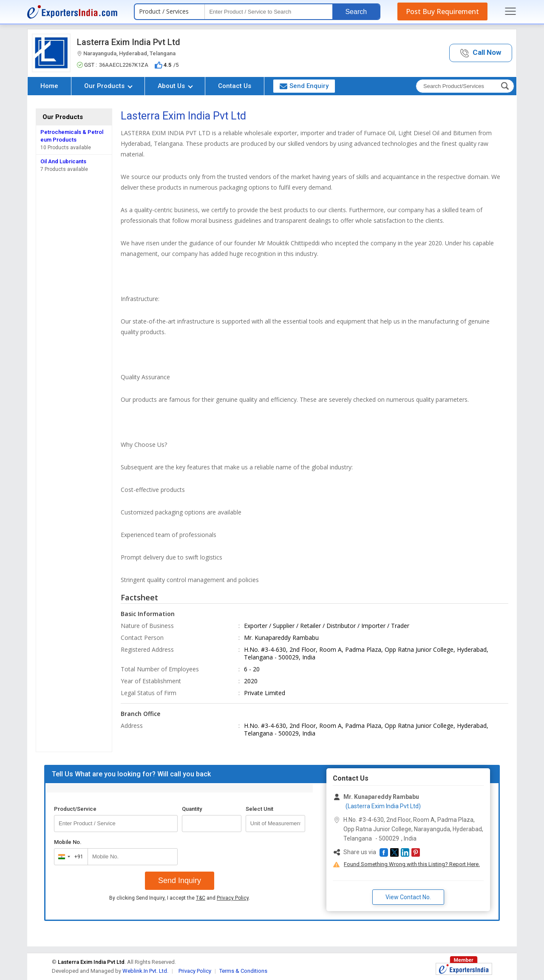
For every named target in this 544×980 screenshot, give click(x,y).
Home (49, 86)
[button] (481, 53)
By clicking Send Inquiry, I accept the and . (180, 898)
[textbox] (269, 12)
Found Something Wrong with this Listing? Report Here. (412, 864)
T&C (201, 898)
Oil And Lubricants (63, 161)
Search (356, 12)
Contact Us (235, 86)
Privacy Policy (233, 898)
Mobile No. (68, 842)
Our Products (108, 86)
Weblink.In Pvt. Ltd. (145, 971)
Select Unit (259, 809)
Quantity (192, 809)
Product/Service (75, 809)
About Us (175, 86)
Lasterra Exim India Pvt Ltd (129, 42)
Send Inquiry (180, 881)
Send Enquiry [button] (304, 86)
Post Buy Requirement (442, 11)
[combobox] (69, 857)
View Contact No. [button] (408, 897)
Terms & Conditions (243, 971)
